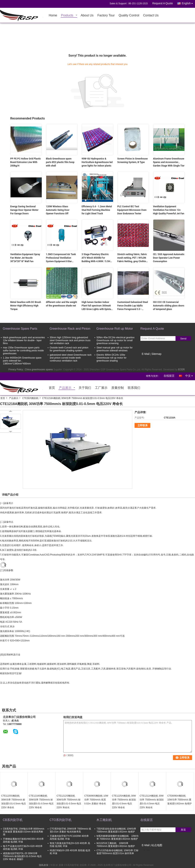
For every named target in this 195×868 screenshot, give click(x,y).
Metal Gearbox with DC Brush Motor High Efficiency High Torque (26, 306)
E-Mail (146, 354)
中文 (190, 375)
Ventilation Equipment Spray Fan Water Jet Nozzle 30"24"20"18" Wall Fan (25, 258)
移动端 (145, 850)
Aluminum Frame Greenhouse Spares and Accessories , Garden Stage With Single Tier (169, 162)
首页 (52, 388)
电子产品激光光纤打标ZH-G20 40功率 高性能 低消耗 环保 (23, 848)
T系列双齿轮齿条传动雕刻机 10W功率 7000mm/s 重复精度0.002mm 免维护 (116, 830)
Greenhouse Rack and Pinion (70, 329)
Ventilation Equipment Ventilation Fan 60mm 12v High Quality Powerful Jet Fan (169, 210)
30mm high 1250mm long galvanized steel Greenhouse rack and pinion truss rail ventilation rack (70, 340)
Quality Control (129, 16)
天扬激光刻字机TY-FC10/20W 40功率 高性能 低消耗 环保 (69, 837)
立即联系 (143, 425)
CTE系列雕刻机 (30, 398)
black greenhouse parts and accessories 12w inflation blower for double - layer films (24, 340)
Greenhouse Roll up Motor (115, 329)
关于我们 (85, 388)
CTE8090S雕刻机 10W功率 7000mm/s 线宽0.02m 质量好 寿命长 (96, 800)
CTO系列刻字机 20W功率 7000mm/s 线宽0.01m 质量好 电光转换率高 (70, 830)
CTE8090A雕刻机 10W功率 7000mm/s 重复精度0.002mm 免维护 (179, 800)
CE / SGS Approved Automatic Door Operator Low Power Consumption (169, 258)
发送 (183, 830)
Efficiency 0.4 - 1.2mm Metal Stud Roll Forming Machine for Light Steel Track (97, 210)
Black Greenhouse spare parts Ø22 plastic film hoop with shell (60, 162)
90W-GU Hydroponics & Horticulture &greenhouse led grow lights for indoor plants (97, 162)
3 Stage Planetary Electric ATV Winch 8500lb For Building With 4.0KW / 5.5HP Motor (97, 258)
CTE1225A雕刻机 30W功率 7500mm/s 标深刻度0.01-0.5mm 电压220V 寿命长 (124, 802)
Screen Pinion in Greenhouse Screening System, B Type (133, 160)
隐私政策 (44, 865)
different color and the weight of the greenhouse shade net (62, 304)
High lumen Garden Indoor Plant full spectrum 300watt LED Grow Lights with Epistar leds (97, 306)
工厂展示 (101, 388)
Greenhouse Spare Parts (20, 329)
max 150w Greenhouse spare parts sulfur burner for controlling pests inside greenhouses (23, 351)
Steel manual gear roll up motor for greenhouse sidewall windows (115, 349)
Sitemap (156, 354)
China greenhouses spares (39, 369)
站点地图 (157, 845)
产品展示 (65, 388)
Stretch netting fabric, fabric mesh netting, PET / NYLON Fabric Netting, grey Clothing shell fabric (132, 258)
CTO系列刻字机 (61, 820)
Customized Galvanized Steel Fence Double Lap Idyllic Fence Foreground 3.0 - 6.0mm (133, 306)
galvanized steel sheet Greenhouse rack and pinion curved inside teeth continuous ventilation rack (71, 358)
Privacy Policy (16, 369)
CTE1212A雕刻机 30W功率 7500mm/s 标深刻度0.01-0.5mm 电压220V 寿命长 (152, 802)
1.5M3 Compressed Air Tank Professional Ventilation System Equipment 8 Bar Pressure (61, 258)
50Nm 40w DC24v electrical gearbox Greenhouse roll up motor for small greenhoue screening (116, 340)
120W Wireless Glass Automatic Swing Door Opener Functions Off (58, 210)
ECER (181, 369)
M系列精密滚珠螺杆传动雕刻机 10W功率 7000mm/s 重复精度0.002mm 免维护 (117, 837)
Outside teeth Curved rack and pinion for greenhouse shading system (69, 349)
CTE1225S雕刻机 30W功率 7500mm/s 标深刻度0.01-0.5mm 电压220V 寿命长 (14, 802)
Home (53, 16)
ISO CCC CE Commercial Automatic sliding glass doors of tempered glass (169, 306)
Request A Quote (163, 3)
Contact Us (151, 16)
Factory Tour (106, 16)
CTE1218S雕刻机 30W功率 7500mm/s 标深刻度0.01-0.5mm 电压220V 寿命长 (41, 802)
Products (67, 16)
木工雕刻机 (104, 820)
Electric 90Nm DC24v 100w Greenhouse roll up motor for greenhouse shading (111, 358)
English (188, 3)
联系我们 (134, 388)
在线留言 (169, 376)
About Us (87, 16)
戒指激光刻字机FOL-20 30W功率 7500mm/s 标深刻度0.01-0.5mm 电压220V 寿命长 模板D (22, 856)
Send (183, 339)
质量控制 (118, 388)
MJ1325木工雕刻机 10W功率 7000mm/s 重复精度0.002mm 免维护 (116, 845)
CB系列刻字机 (13, 820)
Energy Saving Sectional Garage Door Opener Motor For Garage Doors (24, 210)
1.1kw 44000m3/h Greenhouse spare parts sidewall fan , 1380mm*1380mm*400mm (22, 361)
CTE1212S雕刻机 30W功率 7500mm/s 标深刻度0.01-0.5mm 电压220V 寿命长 (69, 802)
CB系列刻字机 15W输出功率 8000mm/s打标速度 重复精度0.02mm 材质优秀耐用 (24, 832)
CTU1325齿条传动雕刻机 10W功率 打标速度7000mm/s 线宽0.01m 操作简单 (117, 852)
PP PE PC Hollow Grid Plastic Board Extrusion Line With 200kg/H (26, 162)
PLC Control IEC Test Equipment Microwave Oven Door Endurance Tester (132, 210)
